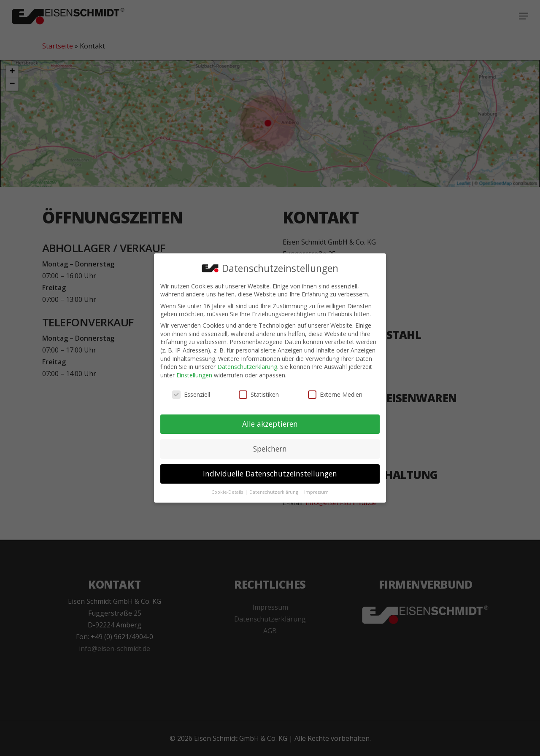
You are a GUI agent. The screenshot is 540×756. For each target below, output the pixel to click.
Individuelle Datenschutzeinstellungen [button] (270, 473)
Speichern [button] (270, 448)
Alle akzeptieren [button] (270, 423)
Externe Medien (335, 394)
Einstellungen (194, 375)
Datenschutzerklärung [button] (274, 492)
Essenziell (191, 394)
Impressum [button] (316, 492)
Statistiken (259, 394)
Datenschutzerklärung (247, 366)
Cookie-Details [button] (228, 492)
